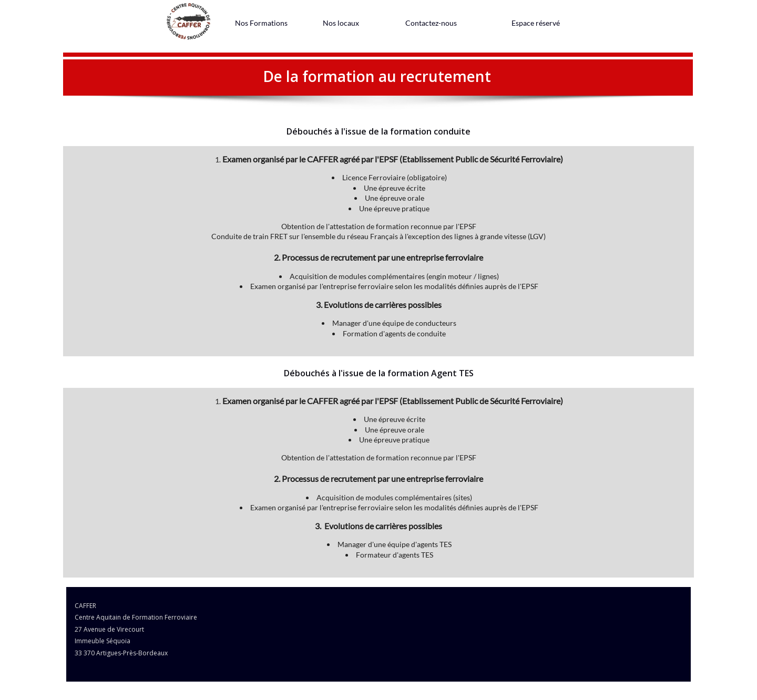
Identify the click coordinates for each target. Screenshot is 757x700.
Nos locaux (341, 23)
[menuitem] (261, 23)
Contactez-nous (431, 23)
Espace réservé (536, 23)
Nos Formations (261, 23)
